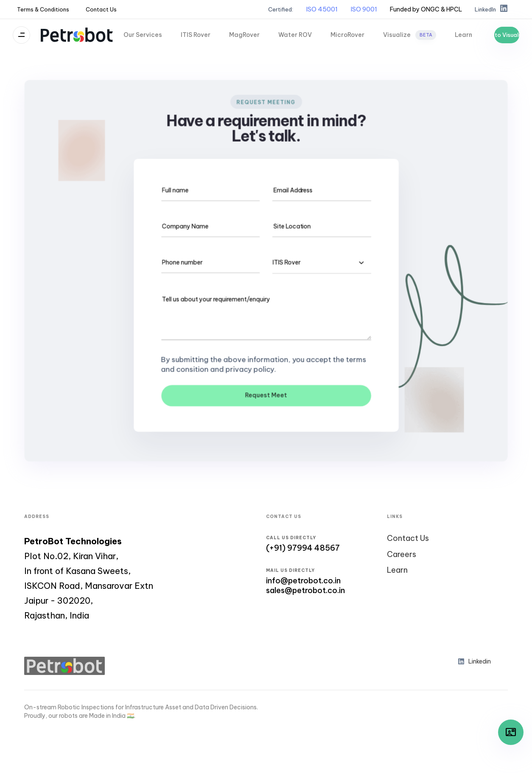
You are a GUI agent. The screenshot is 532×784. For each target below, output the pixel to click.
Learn (463, 35)
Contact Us (101, 9)
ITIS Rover (196, 35)
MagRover (244, 35)
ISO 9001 (364, 9)
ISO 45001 (322, 9)
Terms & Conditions (43, 9)
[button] (426, 10)
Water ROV (295, 35)
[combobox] (322, 263)
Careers (402, 554)
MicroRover (347, 35)
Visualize (410, 35)
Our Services (143, 35)
